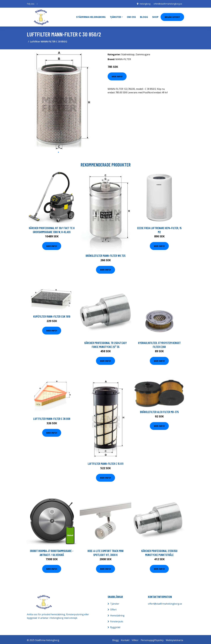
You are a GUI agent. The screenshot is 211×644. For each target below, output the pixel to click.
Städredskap (128, 53)
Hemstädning (117, 614)
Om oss (131, 16)
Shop (155, 16)
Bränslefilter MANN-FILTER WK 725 (106, 254)
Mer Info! (117, 75)
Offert (113, 608)
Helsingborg (144, 4)
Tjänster (115, 602)
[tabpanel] (58, 99)
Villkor (135, 639)
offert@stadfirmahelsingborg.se (167, 4)
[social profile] (37, 4)
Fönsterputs (117, 620)
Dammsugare (143, 53)
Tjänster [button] (115, 16)
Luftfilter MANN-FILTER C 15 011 (106, 462)
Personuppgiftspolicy (152, 639)
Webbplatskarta (174, 639)
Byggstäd (115, 626)
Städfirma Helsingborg (91, 16)
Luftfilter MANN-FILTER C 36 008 (52, 417)
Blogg (144, 16)
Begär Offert (172, 16)
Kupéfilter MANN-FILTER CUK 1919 (52, 315)
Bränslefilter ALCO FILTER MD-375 (159, 410)
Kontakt (125, 639)
